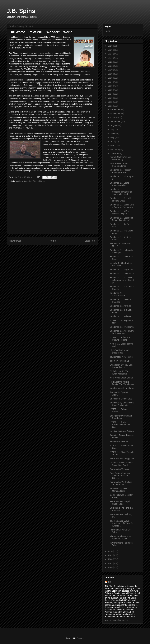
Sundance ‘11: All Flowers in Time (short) (122, 332)
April (113, 141)
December (115, 109)
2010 (111, 551)
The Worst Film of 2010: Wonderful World (121, 538)
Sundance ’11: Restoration (122, 274)
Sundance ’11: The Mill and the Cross (120, 200)
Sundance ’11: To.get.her (121, 269)
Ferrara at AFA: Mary (119, 469)
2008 (111, 559)
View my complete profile (116, 620)
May (113, 137)
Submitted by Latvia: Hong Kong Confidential (122, 404)
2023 (111, 58)
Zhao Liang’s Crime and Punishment (121, 417)
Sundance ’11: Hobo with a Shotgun (121, 251)
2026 (111, 46)
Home (53, 241)
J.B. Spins (21, 11)
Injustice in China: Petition (122, 431)
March (114, 146)
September (116, 121)
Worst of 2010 (39, 181)
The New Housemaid (120, 361)
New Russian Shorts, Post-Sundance (120, 165)
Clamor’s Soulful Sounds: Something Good (121, 464)
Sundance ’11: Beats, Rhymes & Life (120, 184)
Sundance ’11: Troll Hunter (122, 327)
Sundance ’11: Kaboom (121, 316)
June (113, 133)
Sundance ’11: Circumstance (117, 294)
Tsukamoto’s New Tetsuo (121, 357)
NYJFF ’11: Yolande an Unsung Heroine (120, 339)
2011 (111, 106)
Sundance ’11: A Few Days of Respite (120, 212)
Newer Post (15, 241)
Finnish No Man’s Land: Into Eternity (121, 158)
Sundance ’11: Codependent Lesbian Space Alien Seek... (121, 192)
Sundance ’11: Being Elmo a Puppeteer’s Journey (122, 206)
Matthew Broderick (24, 181)
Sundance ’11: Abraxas (121, 306)
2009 (111, 555)
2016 (111, 86)
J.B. (110, 582)
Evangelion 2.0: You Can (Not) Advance (121, 366)
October (114, 117)
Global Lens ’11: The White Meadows (119, 373)
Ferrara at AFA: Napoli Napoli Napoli (120, 503)
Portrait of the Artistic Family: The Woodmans (122, 383)
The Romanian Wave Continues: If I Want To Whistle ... (121, 523)
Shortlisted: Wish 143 (120, 442)
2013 (111, 98)
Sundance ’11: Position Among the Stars (120, 171)
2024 (111, 54)
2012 (111, 102)
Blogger (80, 638)
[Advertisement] (52, 211)
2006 (111, 567)
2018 (111, 78)
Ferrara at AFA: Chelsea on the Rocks (121, 483)
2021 (111, 66)
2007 (111, 563)
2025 (111, 50)
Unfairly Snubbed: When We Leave (121, 264)
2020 (111, 70)
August (114, 125)
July (112, 129)
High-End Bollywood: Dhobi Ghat (119, 352)
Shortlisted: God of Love (121, 399)
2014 (111, 94)
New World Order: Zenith (121, 378)
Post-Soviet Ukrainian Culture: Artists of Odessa (120, 476)
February (115, 150)
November (115, 113)
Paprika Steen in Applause (122, 388)
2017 (111, 82)
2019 (111, 74)
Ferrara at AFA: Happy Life (122, 459)
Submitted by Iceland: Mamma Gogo (120, 490)
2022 (111, 62)
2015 (111, 90)
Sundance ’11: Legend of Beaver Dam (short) (121, 219)
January (114, 153)
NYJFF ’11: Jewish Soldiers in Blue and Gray (120, 425)
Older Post (90, 241)
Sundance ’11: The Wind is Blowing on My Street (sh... (122, 280)
